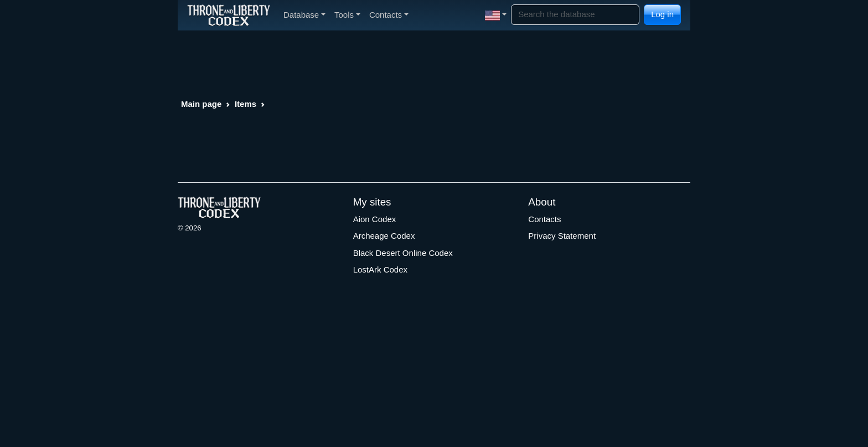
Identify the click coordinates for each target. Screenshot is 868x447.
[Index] (229, 15)
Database (304, 15)
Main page (201, 104)
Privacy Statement (562, 236)
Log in (662, 14)
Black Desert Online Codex (403, 253)
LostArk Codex (380, 269)
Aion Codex (375, 219)
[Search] (575, 15)
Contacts (544, 219)
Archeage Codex (384, 236)
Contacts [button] (389, 15)
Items (246, 104)
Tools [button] (347, 15)
